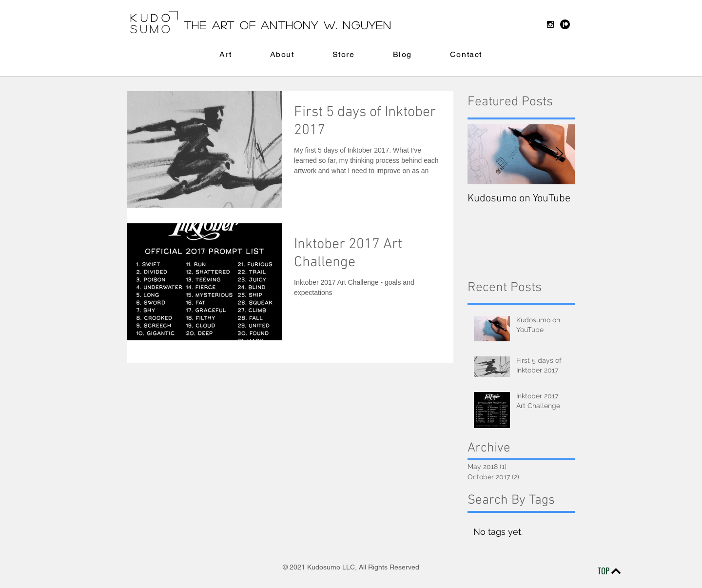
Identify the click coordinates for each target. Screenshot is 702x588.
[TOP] (608, 571)
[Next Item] (559, 154)
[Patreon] (565, 24)
